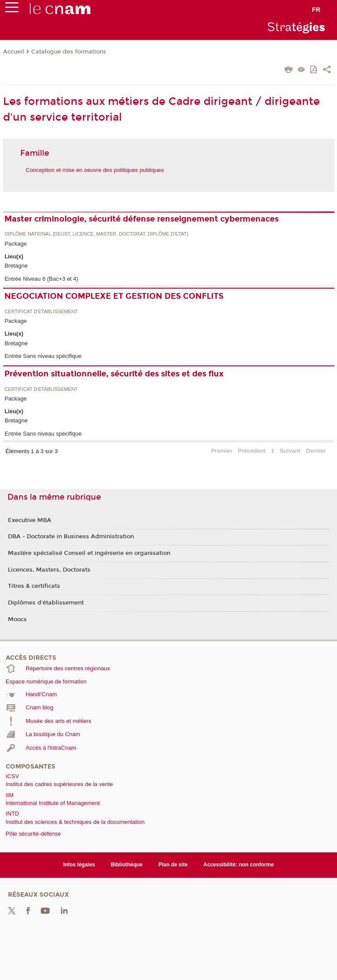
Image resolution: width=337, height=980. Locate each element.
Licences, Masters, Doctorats (49, 570)
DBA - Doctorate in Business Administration (71, 536)
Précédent (252, 451)
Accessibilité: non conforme (239, 865)
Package (16, 244)
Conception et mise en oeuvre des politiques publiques (95, 170)
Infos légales (79, 865)
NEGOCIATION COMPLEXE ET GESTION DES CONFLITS (114, 296)
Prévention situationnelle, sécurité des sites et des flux (114, 374)
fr (316, 10)
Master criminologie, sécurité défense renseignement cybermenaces (142, 219)
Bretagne (16, 266)
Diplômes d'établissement (46, 603)
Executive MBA (30, 520)
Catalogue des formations (69, 52)
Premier (222, 451)
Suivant (290, 451)
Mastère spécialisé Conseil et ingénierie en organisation (89, 553)
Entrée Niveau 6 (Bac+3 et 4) (41, 279)
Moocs (17, 619)
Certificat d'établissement (41, 312)
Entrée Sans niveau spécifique (43, 356)
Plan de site (173, 865)
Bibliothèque (127, 865)
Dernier (316, 451)
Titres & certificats (34, 586)
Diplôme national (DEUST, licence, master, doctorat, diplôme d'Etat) (96, 234)
